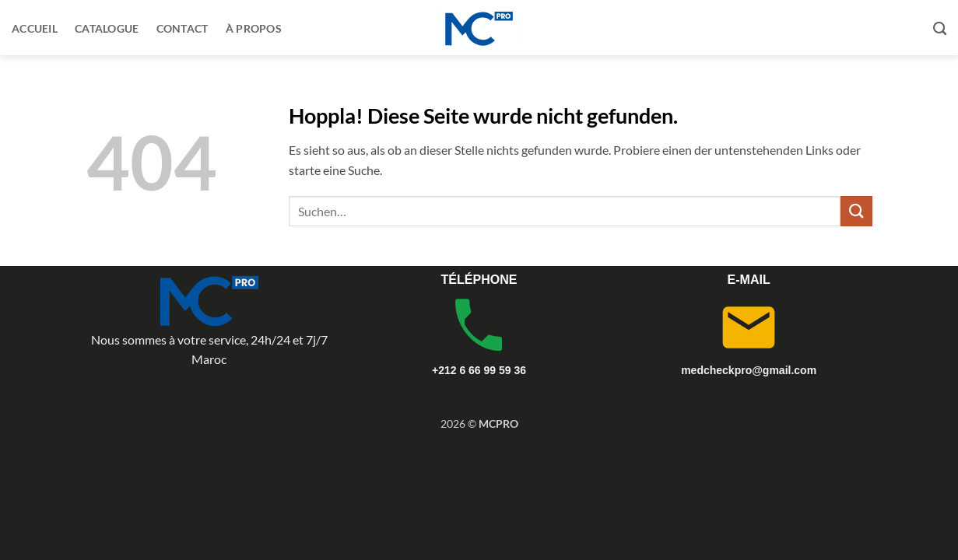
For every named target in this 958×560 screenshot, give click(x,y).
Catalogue (107, 28)
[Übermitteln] (856, 211)
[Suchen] (940, 29)
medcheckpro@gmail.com (749, 370)
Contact (182, 28)
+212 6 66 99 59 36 (479, 370)
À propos (254, 28)
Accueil (35, 28)
